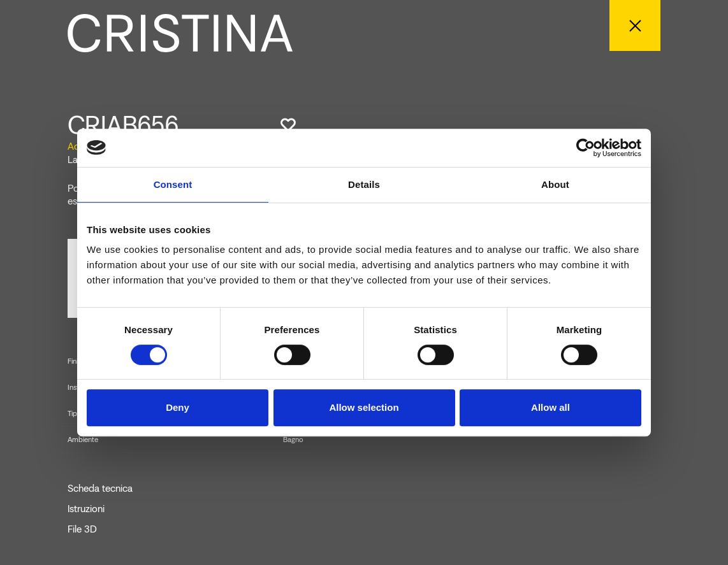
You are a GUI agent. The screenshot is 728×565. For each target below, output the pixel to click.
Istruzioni (86, 509)
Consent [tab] (173, 184)
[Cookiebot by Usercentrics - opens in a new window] (586, 148)
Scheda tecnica (100, 489)
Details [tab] (364, 184)
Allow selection (364, 407)
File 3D (82, 529)
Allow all (550, 407)
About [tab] (555, 184)
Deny (178, 407)
